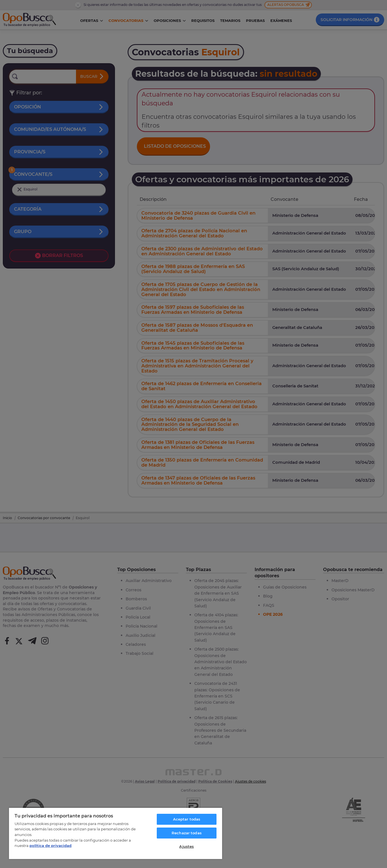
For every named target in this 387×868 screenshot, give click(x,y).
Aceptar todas (187, 819)
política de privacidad (50, 846)
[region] (116, 833)
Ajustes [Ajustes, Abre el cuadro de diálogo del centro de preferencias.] (186, 846)
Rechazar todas (187, 833)
